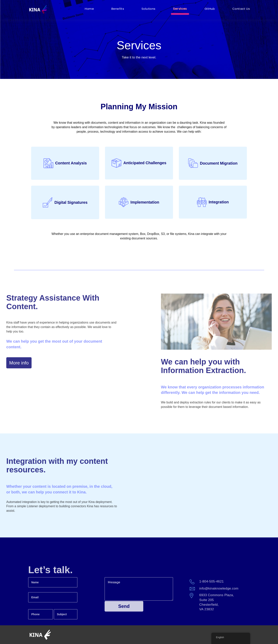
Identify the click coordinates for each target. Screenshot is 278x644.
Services (180, 9)
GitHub (210, 9)
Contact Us (241, 9)
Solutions (149, 9)
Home (89, 9)
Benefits (118, 9)
